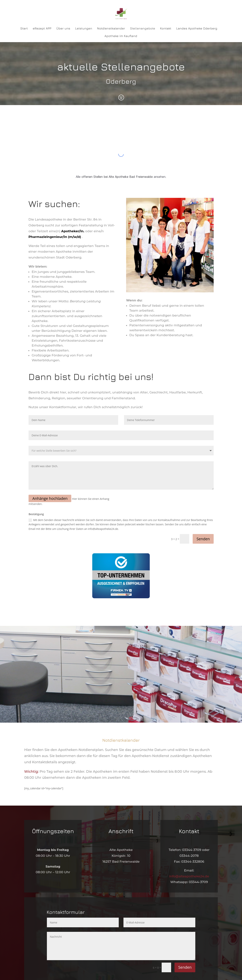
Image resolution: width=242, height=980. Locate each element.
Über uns (63, 29)
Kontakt (166, 29)
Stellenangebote (142, 29)
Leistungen (84, 29)
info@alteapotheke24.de (189, 876)
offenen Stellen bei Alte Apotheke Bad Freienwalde (117, 177)
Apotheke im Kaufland (121, 36)
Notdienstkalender (111, 29)
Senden (203, 539)
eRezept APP (42, 29)
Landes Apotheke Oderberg (197, 29)
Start (24, 29)
